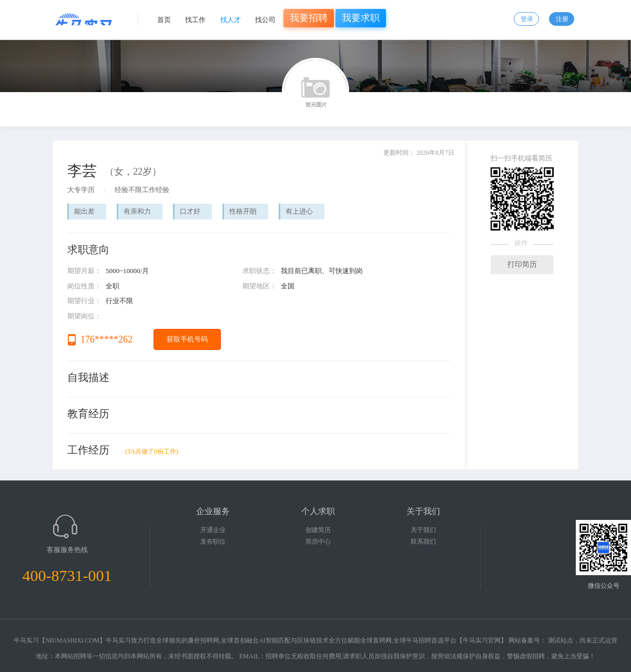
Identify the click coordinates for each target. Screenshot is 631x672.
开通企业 (213, 530)
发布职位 (213, 541)
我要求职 (361, 18)
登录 (527, 19)
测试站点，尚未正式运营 (583, 640)
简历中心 (318, 541)
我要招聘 (309, 18)
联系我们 (423, 541)
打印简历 (522, 264)
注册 (562, 19)
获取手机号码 (187, 339)
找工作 (195, 20)
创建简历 (318, 530)
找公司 (265, 20)
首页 (164, 20)
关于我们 (423, 530)
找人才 (231, 20)
